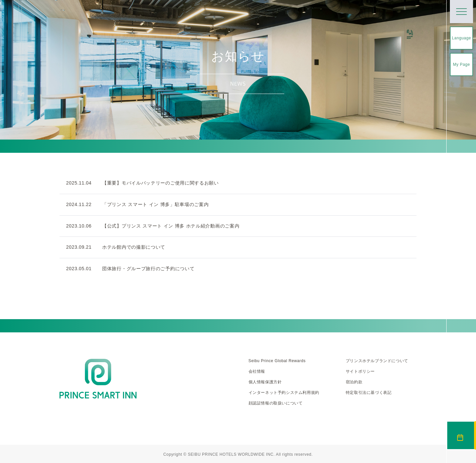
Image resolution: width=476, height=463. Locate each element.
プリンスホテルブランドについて (377, 361)
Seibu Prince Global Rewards (277, 361)
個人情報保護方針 (265, 382)
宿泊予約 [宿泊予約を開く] (461, 435)
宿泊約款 (354, 382)
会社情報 (257, 371)
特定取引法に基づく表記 (369, 393)
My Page (461, 64)
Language (461, 38)
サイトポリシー (360, 371)
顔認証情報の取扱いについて (276, 403)
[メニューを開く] (461, 12)
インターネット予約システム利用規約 (284, 393)
